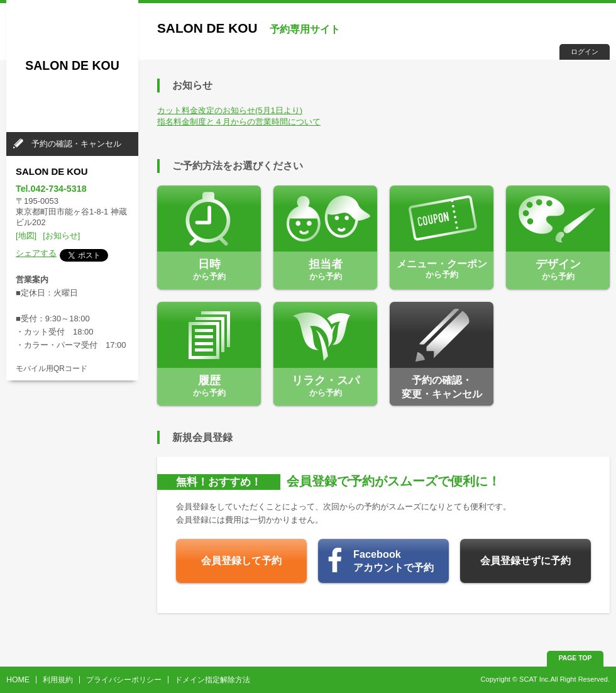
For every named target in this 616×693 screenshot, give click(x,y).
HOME (18, 680)
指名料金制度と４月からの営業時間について (239, 122)
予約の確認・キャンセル (76, 144)
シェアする (36, 253)
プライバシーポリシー (124, 680)
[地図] (26, 236)
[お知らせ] (61, 236)
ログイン (585, 52)
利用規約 (58, 680)
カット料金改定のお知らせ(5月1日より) (230, 110)
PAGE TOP (575, 658)
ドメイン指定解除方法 (212, 680)
